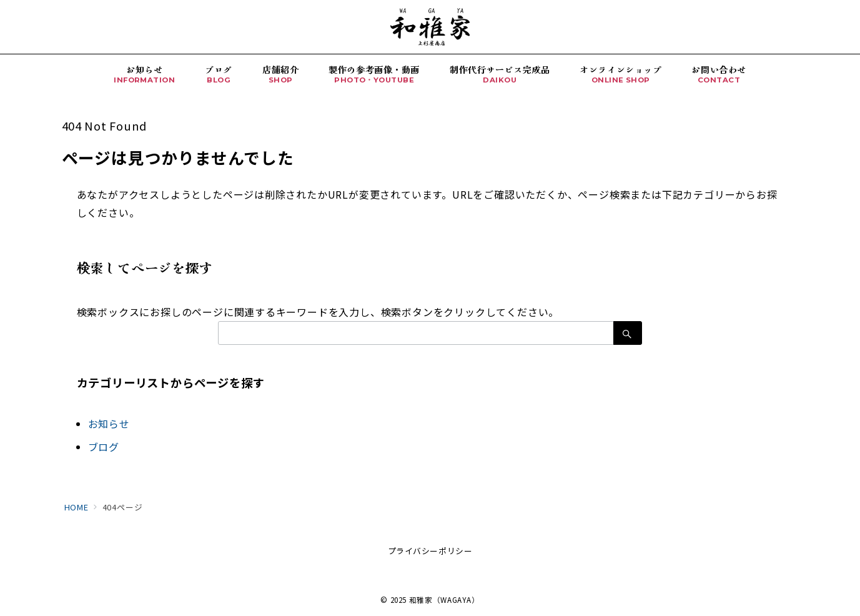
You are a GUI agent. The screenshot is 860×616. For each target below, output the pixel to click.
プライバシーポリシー (430, 551)
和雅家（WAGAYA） (444, 600)
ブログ (104, 447)
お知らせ (109, 424)
